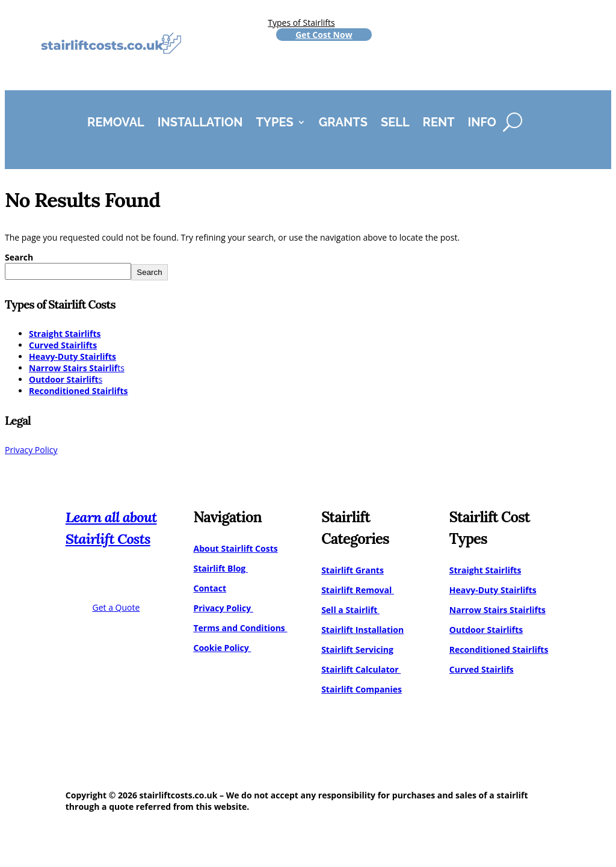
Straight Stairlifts (65, 334)
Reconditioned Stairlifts (79, 391)
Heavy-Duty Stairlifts (72, 356)
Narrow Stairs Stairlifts (497, 610)
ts (77, 368)
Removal (116, 124)
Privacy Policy (31, 450)
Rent (439, 124)
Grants (343, 124)
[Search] (513, 122)
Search (19, 257)
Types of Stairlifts (301, 23)
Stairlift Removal (358, 590)
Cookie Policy (222, 648)
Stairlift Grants (353, 570)
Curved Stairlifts (63, 345)
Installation (200, 124)
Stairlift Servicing (357, 649)
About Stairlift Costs (235, 548)
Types (274, 124)
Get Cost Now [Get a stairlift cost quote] (324, 35)
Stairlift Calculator (361, 669)
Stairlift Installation (362, 630)
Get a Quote (116, 607)
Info (482, 124)
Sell (395, 124)
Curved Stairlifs (482, 669)
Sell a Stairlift (350, 610)
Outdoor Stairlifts (486, 630)
